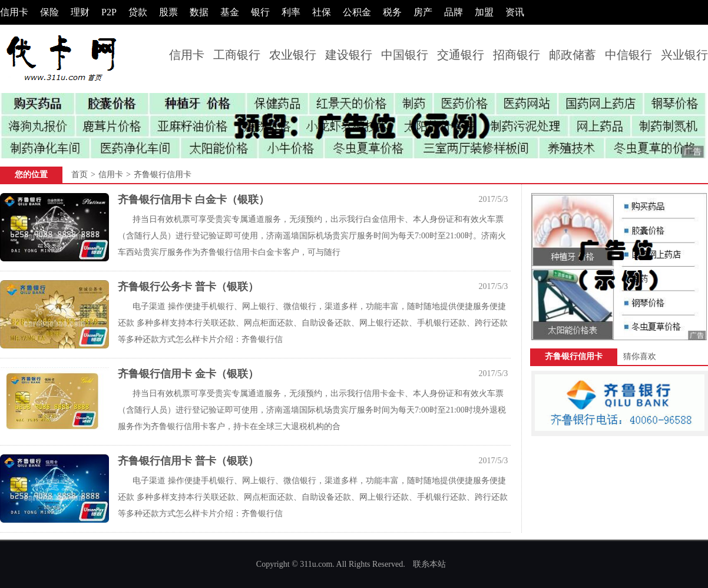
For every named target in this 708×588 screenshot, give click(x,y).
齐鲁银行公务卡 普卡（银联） (188, 287)
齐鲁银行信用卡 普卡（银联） (188, 461)
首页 (80, 175)
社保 (322, 12)
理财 (80, 12)
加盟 (484, 12)
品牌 (454, 12)
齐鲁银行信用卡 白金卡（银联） (193, 200)
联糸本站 (429, 564)
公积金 (357, 12)
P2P (109, 12)
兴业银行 (684, 55)
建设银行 (349, 55)
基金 (230, 12)
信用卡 (14, 12)
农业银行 (293, 55)
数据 (199, 12)
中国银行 (405, 55)
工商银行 (237, 55)
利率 (291, 12)
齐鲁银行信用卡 (163, 175)
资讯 (515, 12)
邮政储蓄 (573, 55)
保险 (49, 12)
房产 (423, 12)
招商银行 (517, 55)
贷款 (138, 12)
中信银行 (628, 55)
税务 (392, 12)
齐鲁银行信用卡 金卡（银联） (188, 374)
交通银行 (461, 55)
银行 (260, 12)
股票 (168, 12)
